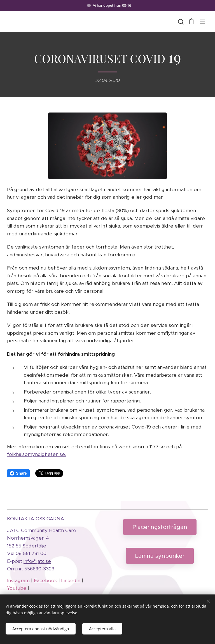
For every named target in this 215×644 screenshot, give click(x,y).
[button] (180, 22)
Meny (202, 22)
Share (18, 473)
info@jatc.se (37, 561)
